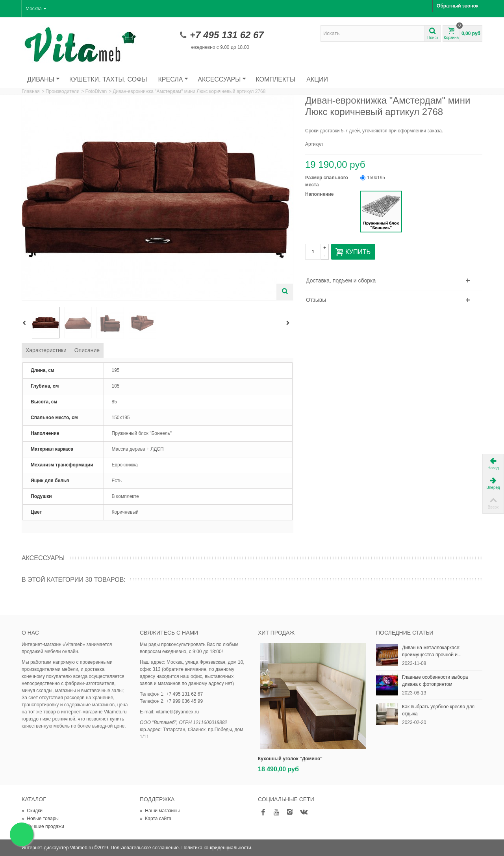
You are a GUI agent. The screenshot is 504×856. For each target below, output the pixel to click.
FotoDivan (96, 91)
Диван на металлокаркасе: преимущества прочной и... (432, 651)
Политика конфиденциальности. (217, 848)
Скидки (32, 811)
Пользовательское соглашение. (145, 848)
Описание (87, 350)
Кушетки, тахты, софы (108, 79)
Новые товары (40, 819)
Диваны (44, 79)
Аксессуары (222, 79)
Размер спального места (327, 181)
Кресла (173, 79)
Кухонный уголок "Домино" (290, 759)
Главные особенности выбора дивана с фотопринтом (435, 681)
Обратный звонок (458, 6)
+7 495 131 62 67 (227, 35)
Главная (31, 91)
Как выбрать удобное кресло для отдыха (438, 710)
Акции (317, 79)
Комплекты (275, 79)
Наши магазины (160, 811)
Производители (63, 91)
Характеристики (46, 350)
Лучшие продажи (43, 826)
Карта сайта (156, 819)
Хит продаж (276, 633)
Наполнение (320, 194)
